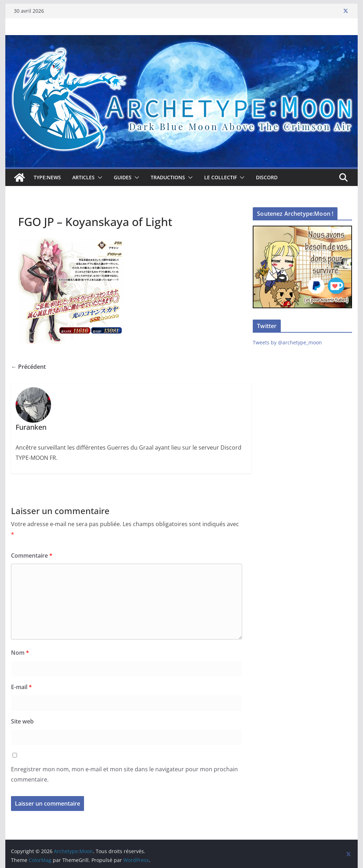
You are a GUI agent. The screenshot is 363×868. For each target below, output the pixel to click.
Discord (267, 177)
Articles (83, 177)
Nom (20, 653)
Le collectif (220, 177)
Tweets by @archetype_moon (287, 342)
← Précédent (28, 367)
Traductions (168, 177)
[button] (99, 177)
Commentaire (32, 556)
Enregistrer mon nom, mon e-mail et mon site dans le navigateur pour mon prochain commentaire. (124, 774)
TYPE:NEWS (47, 177)
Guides (123, 177)
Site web (22, 721)
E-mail (21, 687)
